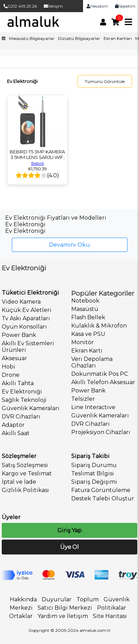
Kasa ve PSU (88, 334)
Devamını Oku (69, 245)
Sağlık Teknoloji (24, 400)
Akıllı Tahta (18, 383)
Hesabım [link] (97, 6)
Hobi (9, 367)
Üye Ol (69, 547)
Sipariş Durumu (94, 465)
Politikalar (112, 608)
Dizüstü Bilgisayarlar (79, 38)
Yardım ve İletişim (63, 616)
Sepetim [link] (125, 6)
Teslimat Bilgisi (93, 473)
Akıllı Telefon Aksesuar (103, 382)
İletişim (53, 6)
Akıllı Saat (16, 433)
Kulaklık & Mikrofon (99, 326)
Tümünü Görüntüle (105, 81)
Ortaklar (21, 616)
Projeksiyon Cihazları (101, 432)
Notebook (85, 301)
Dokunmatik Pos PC (100, 374)
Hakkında (23, 599)
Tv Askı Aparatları (26, 318)
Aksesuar (14, 358)
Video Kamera (21, 302)
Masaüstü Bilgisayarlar (32, 38)
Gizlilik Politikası (25, 490)
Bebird (38, 163)
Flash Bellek (88, 317)
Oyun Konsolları (24, 327)
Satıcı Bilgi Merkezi (65, 608)
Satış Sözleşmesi (25, 465)
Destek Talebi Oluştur (103, 498)
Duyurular (57, 599)
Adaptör (13, 425)
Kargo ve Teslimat (27, 473)
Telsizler (83, 399)
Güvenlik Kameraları (31, 408)
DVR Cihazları (21, 417)
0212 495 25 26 (20, 6)
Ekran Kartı (87, 351)
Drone (11, 375)
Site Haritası (110, 616)
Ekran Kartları (118, 38)
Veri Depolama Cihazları (92, 362)
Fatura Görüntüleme (101, 490)
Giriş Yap (69, 530)
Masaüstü (85, 309)
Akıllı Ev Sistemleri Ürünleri (28, 347)
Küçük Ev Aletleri (27, 310)
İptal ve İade (19, 482)
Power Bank (19, 335)
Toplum (88, 599)
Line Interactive (93, 407)
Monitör (83, 342)
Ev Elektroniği (22, 392)
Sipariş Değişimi (94, 482)
